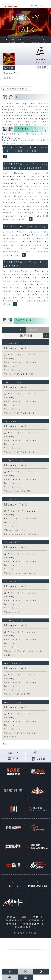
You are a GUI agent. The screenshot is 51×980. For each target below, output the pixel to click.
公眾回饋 (41, 759)
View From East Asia (20, 573)
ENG (32, 6)
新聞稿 (12, 917)
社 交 (41, 753)
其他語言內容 (24, 927)
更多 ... (6, 744)
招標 (37, 917)
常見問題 (35, 921)
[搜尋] (41, 5)
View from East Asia (20, 374)
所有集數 (9, 68)
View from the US (18, 491)
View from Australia (20, 413)
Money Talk (14, 143)
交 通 (16, 753)
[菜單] (47, 5)
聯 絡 (16, 758)
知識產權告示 (15, 921)
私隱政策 (12, 924)
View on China (15, 612)
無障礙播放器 (32, 924)
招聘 (25, 917)
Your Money (13, 370)
